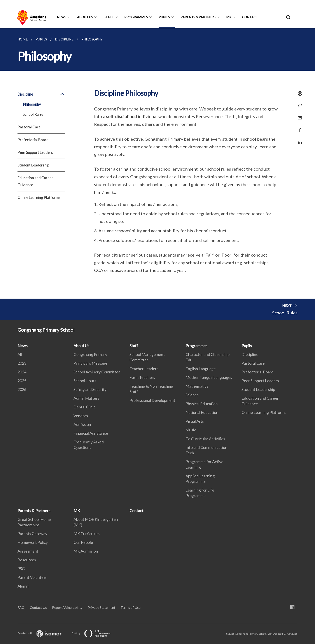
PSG (21, 569)
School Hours (85, 381)
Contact (250, 17)
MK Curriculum (87, 534)
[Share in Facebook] (299, 127)
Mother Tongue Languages (209, 377)
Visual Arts (195, 421)
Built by (95, 633)
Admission (82, 424)
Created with (43, 633)
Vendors (81, 416)
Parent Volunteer (32, 577)
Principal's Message (90, 363)
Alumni (23, 586)
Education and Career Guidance (35, 181)
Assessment (28, 551)
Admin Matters (86, 398)
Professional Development (152, 400)
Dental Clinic (84, 407)
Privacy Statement (101, 607)
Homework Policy (33, 542)
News (62, 17)
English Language (201, 369)
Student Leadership (33, 165)
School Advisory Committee (97, 372)
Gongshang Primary (90, 354)
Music (191, 430)
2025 (22, 381)
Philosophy (32, 104)
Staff (109, 17)
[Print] (299, 93)
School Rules (33, 114)
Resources (27, 560)
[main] (157, 163)
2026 (22, 389)
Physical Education (202, 404)
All (20, 354)
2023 (22, 363)
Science (192, 395)
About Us (85, 17)
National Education (202, 412)
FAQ (21, 607)
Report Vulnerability (67, 607)
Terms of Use (130, 607)
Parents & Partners (198, 17)
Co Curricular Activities (205, 439)
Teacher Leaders (144, 369)
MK (229, 17)
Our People (83, 542)
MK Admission (86, 551)
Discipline (41, 94)
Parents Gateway (32, 534)
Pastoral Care (29, 127)
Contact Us (38, 607)
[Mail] (299, 115)
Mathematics (197, 386)
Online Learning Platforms (39, 197)
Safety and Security (90, 389)
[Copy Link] (299, 106)
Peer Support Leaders (35, 152)
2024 (22, 372)
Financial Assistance (91, 433)
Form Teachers (142, 377)
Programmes (136, 17)
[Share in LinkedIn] (299, 140)
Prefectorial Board (33, 140)
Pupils (164, 17)
